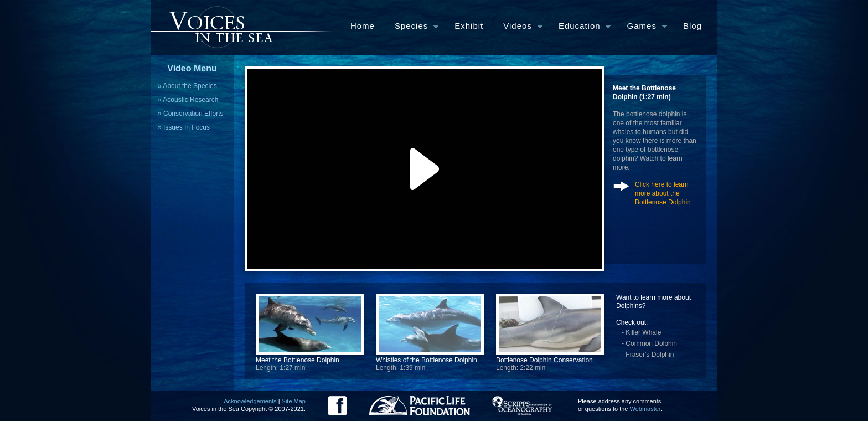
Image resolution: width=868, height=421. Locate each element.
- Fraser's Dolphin (648, 355)
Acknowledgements (250, 401)
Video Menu (192, 68)
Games (642, 27)
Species (412, 27)
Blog (693, 26)
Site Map (294, 401)
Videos (518, 27)
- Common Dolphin (649, 343)
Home (363, 26)
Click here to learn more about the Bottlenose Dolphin (663, 193)
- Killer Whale (641, 332)
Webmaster (645, 409)
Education (580, 27)
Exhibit (469, 26)
